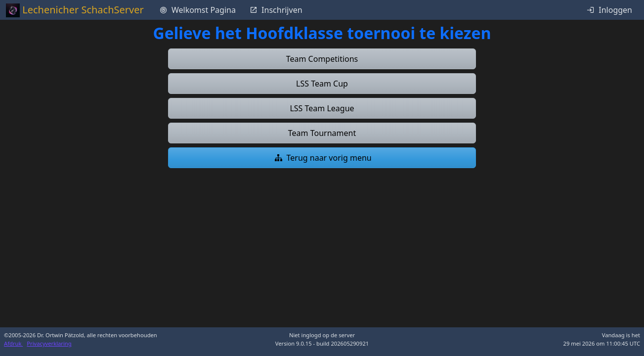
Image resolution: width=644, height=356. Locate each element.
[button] (322, 59)
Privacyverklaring (49, 343)
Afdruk (13, 343)
